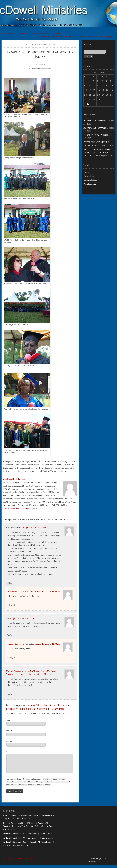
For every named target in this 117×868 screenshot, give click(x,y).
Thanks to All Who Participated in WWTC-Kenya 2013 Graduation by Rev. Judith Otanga (74, 37)
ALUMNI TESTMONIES (95, 135)
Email (9, 731)
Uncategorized (45, 69)
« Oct (87, 104)
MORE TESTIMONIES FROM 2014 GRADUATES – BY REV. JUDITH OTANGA (97, 153)
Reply (10, 583)
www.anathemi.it (10, 819)
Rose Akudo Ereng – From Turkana (38, 837)
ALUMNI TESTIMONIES (95, 121)
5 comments (40, 64)
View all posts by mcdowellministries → (20, 508)
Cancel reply (58, 709)
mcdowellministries (49, 44)
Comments (90, 180)
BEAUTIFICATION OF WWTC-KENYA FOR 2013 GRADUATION (33, 34)
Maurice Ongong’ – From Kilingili (38, 841)
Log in (86, 172)
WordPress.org (90, 184)
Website (9, 741)
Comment (10, 752)
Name (9, 720)
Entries (89, 176)
